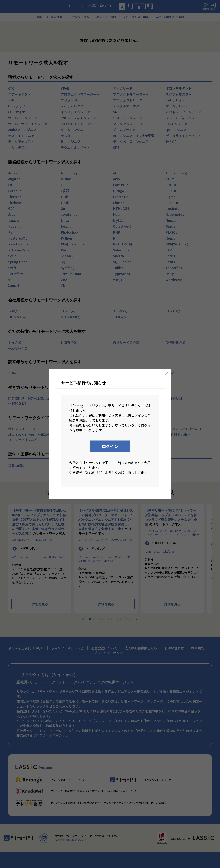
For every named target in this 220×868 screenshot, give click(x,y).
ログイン (110, 446)
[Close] (167, 373)
